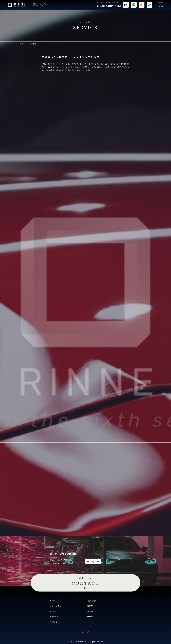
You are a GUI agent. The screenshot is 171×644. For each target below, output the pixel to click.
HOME (53, 601)
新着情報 (89, 616)
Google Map (102, 562)
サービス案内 (55, 606)
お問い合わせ (85, 582)
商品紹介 (89, 606)
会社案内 (54, 616)
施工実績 (89, 611)
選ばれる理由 (91, 601)
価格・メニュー (56, 611)
